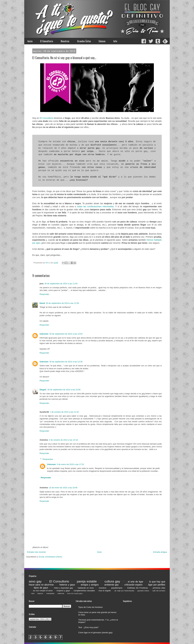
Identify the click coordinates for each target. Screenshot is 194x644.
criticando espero (133, 585)
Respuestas (48, 459)
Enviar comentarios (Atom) (50, 557)
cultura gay (112, 581)
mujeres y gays (63, 591)
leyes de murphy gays (75, 593)
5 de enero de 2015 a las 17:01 (70, 464)
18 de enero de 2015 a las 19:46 (63, 488)
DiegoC (43, 390)
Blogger (106, 641)
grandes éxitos (143, 591)
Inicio (30, 41)
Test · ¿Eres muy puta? (89, 627)
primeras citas (159, 588)
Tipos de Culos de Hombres (91, 607)
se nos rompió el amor (43, 591)
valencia (61, 593)
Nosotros (65, 41)
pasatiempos (117, 588)
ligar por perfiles (157, 585)
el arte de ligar (135, 582)
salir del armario (159, 591)
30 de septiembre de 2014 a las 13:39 (66, 362)
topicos (40, 593)
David (42, 303)
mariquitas (50, 593)
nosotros (102, 588)
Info (115, 41)
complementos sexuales (84, 591)
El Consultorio (47, 41)
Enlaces (102, 41)
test (33, 593)
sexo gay (35, 581)
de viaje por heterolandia (124, 591)
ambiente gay (112, 585)
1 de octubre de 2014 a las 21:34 (64, 412)
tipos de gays (41, 588)
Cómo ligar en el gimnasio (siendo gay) (95, 633)
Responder (44, 294)
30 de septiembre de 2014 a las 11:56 (62, 303)
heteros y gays (67, 585)
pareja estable (87, 581)
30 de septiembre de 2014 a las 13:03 (66, 334)
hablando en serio (86, 588)
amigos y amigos (90, 585)
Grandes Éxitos (84, 41)
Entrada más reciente (36, 552)
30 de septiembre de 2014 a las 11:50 (61, 284)
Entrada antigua (160, 552)
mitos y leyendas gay (63, 588)
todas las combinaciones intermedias (95, 206)
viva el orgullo (105, 591)
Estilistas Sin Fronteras (138, 588)
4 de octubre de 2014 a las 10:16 (63, 440)
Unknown (44, 334)
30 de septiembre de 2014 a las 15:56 (64, 390)
